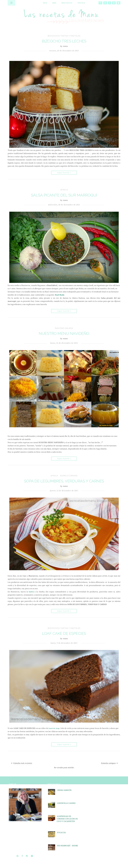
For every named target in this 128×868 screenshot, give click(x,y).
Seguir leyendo (15, 849)
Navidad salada (64, 328)
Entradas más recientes (23, 763)
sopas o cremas (69, 476)
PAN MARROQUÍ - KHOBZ (68, 846)
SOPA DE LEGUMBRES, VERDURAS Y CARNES (64, 481)
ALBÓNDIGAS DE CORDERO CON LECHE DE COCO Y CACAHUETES (67, 819)
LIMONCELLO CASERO (66, 803)
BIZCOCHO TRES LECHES (64, 41)
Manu (54, 3)
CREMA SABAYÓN (64, 790)
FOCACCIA (61, 833)
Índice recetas (67, 3)
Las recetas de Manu (64, 15)
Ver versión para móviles (64, 768)
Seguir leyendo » (64, 173)
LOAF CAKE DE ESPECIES (64, 633)
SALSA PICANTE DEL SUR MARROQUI (64, 195)
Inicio (45, 3)
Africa (64, 190)
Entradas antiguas (108, 763)
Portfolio (81, 3)
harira (31, 592)
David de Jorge (54, 728)
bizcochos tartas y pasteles (64, 36)
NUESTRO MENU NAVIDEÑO (64, 333)
